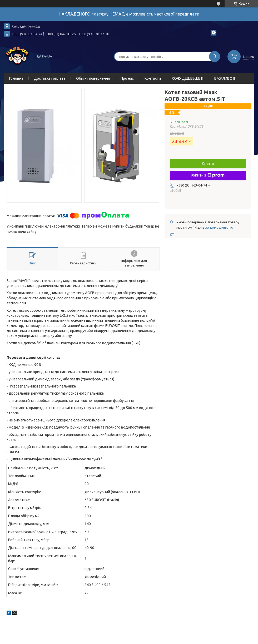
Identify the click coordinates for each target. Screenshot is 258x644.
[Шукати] (215, 57)
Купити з (208, 175)
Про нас (127, 78)
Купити (208, 163)
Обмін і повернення (93, 78)
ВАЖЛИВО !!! (225, 78)
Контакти (153, 78)
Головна (16, 78)
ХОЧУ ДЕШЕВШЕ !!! (188, 78)
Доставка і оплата (50, 78)
